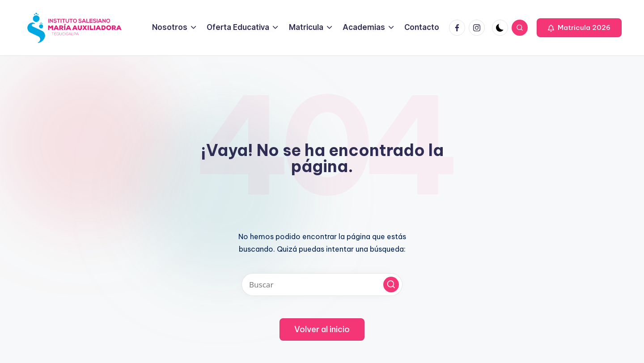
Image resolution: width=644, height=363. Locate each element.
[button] (579, 28)
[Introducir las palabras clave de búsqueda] (322, 285)
